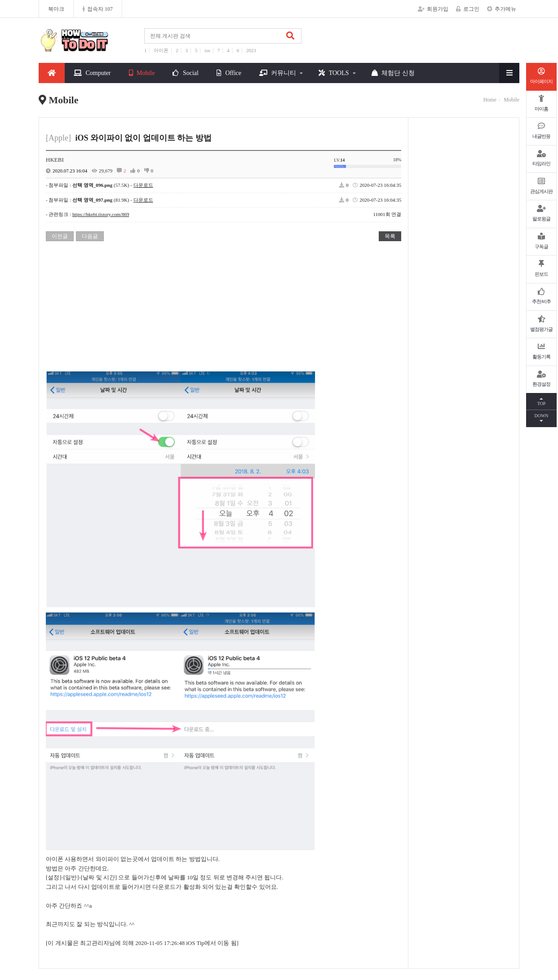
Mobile (142, 73)
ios (207, 50)
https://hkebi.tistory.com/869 (101, 214)
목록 (390, 236)
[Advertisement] (224, 309)
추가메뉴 (502, 9)
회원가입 (433, 9)
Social (186, 73)
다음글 (90, 236)
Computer (92, 73)
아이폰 (161, 50)
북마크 (56, 9)
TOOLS (334, 73)
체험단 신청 (393, 73)
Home (490, 100)
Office (229, 73)
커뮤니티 (278, 73)
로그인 (468, 9)
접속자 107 (98, 9)
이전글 (60, 236)
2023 (251, 50)
